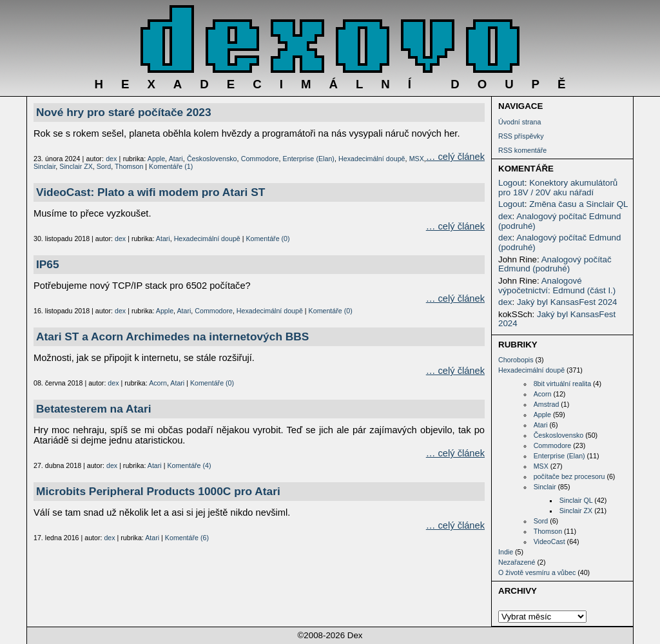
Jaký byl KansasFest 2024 (567, 302)
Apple (542, 415)
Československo (559, 435)
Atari (541, 425)
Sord (541, 521)
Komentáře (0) (267, 239)
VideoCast (549, 542)
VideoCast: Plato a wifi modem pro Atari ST (150, 192)
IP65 (48, 264)
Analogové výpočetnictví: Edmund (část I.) (557, 286)
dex (505, 216)
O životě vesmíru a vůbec (537, 572)
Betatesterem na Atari (94, 409)
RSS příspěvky (521, 136)
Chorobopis (516, 360)
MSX (541, 466)
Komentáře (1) (171, 166)
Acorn (543, 394)
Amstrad (547, 404)
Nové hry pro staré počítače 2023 (124, 112)
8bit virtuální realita (562, 384)
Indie (506, 552)
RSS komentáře (522, 150)
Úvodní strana (519, 122)
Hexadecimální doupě (531, 370)
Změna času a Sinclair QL (578, 204)
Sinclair (545, 487)
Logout (511, 183)
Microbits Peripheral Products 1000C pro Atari (158, 491)
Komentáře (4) (189, 465)
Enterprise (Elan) (559, 456)
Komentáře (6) (187, 538)
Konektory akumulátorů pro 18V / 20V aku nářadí (558, 188)
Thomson (548, 531)
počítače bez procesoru (569, 476)
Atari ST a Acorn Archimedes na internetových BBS (172, 337)
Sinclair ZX (576, 511)
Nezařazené (517, 562)
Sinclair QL (576, 500)
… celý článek (455, 157)
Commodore (553, 445)
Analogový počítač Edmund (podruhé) (559, 221)
